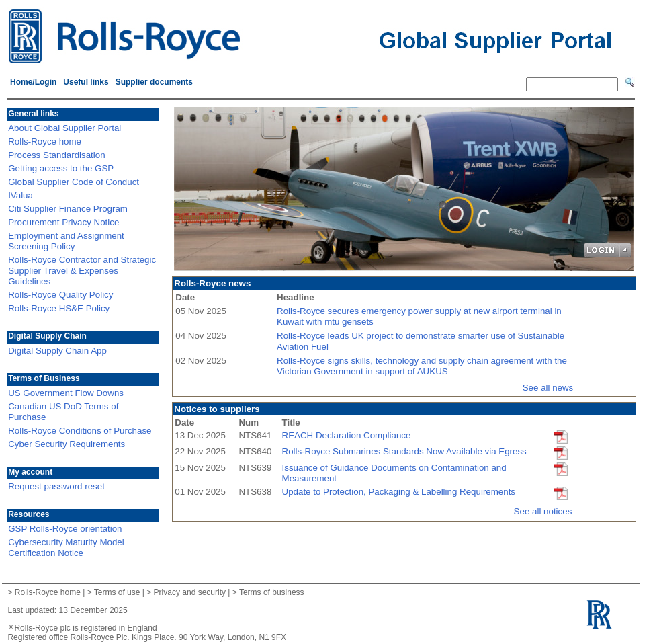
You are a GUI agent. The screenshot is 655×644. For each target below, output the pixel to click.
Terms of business (272, 592)
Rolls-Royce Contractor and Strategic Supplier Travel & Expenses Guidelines (82, 271)
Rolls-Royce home (45, 142)
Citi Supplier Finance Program (68, 209)
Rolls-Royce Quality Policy (60, 295)
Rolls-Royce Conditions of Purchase (80, 431)
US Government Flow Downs (66, 393)
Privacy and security (190, 592)
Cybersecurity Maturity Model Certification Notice (66, 548)
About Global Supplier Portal (64, 128)
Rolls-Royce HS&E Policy (59, 308)
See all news (548, 388)
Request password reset (56, 486)
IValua (20, 195)
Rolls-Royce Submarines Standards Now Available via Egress (404, 451)
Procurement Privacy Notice (63, 222)
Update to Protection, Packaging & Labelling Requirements (399, 492)
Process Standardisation (56, 155)
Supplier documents (154, 82)
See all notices (543, 511)
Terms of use (117, 592)
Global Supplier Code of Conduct (74, 182)
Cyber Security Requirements (67, 444)
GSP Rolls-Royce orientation (65, 529)
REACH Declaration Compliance (347, 435)
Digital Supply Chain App (57, 351)
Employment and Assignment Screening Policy (66, 241)
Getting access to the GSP (61, 168)
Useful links (86, 82)
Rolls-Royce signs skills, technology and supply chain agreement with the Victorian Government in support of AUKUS (422, 366)
